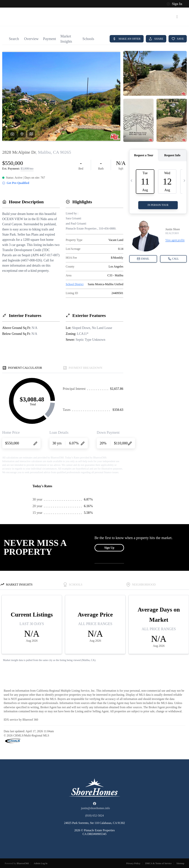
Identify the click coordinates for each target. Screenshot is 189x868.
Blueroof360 (23, 863)
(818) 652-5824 (94, 816)
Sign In (174, 4)
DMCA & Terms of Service (158, 863)
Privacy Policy (133, 863)
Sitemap (180, 863)
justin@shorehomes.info (96, 808)
